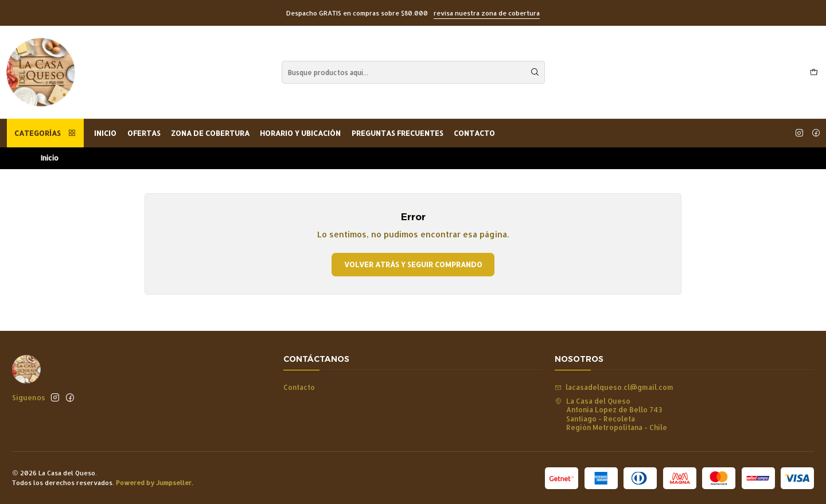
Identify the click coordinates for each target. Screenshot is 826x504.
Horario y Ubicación (300, 133)
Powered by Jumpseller (154, 482)
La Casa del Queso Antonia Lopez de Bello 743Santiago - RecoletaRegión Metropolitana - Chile (611, 414)
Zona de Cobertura (210, 133)
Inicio (105, 133)
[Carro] (814, 73)
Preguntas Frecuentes (398, 133)
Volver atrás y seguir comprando (413, 264)
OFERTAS (144, 133)
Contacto (474, 133)
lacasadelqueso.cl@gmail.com (614, 387)
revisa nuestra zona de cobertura (487, 13)
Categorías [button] (45, 133)
